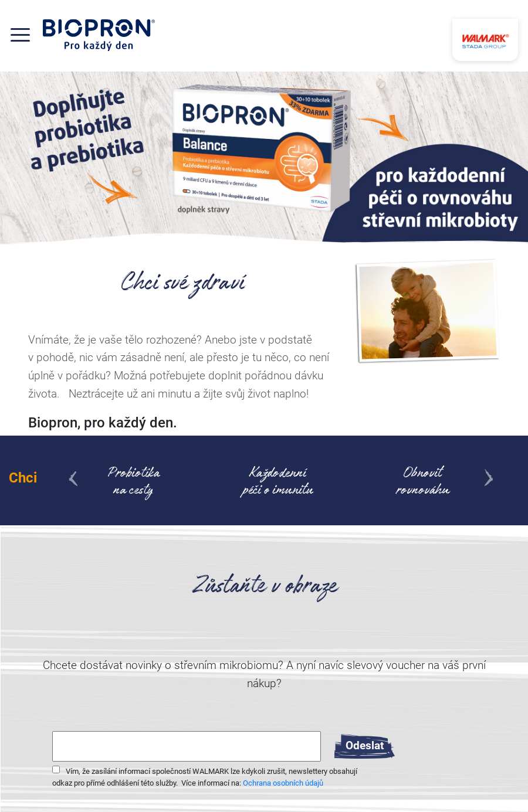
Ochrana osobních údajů (283, 783)
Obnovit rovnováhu (423, 483)
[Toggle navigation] (26, 35)
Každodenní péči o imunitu (278, 483)
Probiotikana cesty (133, 483)
